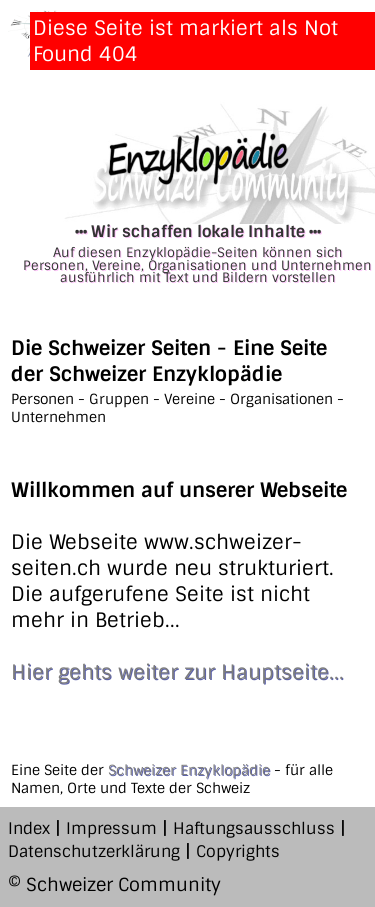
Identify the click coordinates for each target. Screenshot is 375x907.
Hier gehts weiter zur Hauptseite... (177, 672)
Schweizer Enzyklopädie (189, 770)
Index (29, 828)
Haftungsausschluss (254, 828)
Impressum (111, 828)
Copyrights (238, 851)
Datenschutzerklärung (94, 851)
